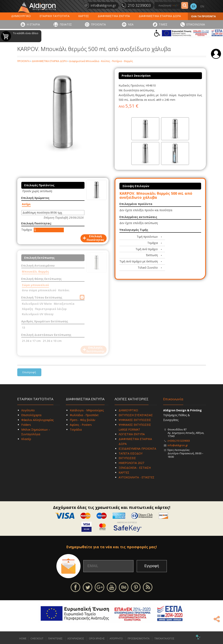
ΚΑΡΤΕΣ (84, 16)
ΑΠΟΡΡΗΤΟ (116, 638)
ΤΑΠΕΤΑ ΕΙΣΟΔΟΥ (131, 453)
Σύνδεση (216, 54)
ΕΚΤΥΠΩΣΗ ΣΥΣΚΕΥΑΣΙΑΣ (136, 415)
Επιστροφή (29, 372)
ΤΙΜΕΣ (163, 24)
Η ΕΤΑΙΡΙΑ (33, 24)
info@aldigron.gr (178, 445)
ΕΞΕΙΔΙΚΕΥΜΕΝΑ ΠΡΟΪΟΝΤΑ (137, 449)
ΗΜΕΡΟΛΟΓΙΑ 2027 (131, 463)
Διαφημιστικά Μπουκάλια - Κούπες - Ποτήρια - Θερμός (101, 61)
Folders (26, 425)
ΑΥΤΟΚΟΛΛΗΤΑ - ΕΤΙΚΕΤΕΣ (136, 477)
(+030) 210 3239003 (179, 441)
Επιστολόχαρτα (31, 415)
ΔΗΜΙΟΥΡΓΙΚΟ (21, 16)
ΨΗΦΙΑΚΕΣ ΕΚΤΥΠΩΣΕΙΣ (135, 420)
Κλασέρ (26, 439)
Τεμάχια (26, 230)
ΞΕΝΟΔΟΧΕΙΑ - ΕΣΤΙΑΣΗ (135, 468)
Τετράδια (76, 430)
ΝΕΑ (131, 24)
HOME (23, 638)
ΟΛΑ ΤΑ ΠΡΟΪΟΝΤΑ (203, 16)
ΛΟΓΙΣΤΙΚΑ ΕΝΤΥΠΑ (132, 434)
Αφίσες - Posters (81, 425)
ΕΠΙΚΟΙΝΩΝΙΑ (196, 24)
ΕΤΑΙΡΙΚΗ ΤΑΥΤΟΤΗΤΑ (54, 16)
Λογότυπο (28, 410)
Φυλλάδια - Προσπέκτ (84, 415)
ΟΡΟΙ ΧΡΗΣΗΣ (97, 638)
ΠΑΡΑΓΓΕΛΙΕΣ (55, 638)
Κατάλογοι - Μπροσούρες (87, 410)
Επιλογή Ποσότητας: (37, 223)
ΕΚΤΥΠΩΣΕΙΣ (127, 458)
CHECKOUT (37, 638)
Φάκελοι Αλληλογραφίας (37, 420)
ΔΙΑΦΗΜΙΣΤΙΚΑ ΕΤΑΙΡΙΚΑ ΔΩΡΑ (160, 16)
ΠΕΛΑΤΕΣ (66, 24)
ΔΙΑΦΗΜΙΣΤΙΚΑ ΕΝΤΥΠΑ (114, 16)
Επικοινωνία (173, 399)
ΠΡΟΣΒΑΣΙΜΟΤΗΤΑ (139, 638)
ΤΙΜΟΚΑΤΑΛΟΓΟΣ (164, 638)
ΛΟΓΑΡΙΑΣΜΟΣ (76, 638)
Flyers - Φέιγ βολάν (83, 420)
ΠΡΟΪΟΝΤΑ (98, 24)
